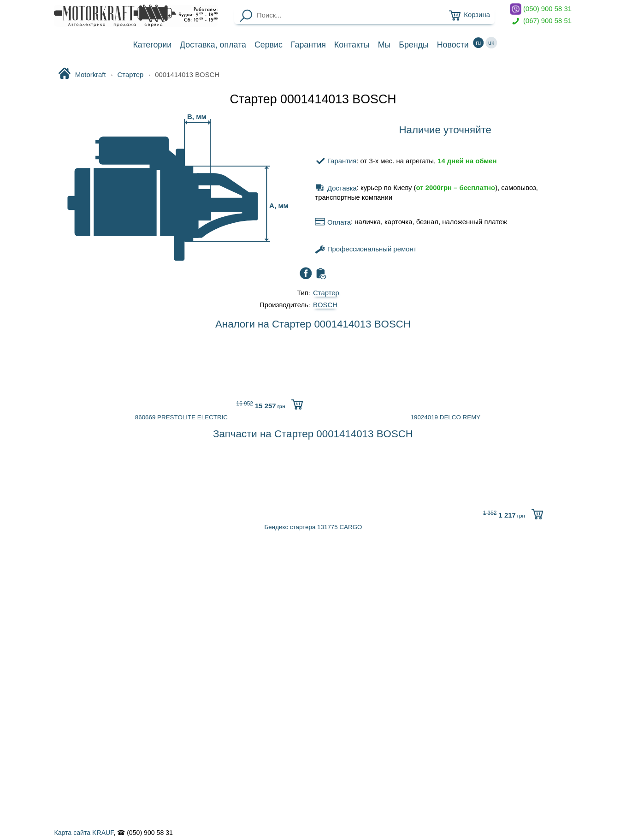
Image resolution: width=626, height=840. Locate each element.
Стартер (131, 75)
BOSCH (325, 305)
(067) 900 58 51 (541, 21)
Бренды (414, 45)
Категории (152, 45)
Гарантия (308, 45)
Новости (453, 45)
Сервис (269, 45)
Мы (384, 45)
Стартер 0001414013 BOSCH (313, 99)
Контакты (352, 45)
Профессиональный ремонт (366, 249)
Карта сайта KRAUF (84, 833)
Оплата (333, 222)
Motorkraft (82, 74)
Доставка (213, 45)
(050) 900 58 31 (541, 9)
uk (491, 43)
